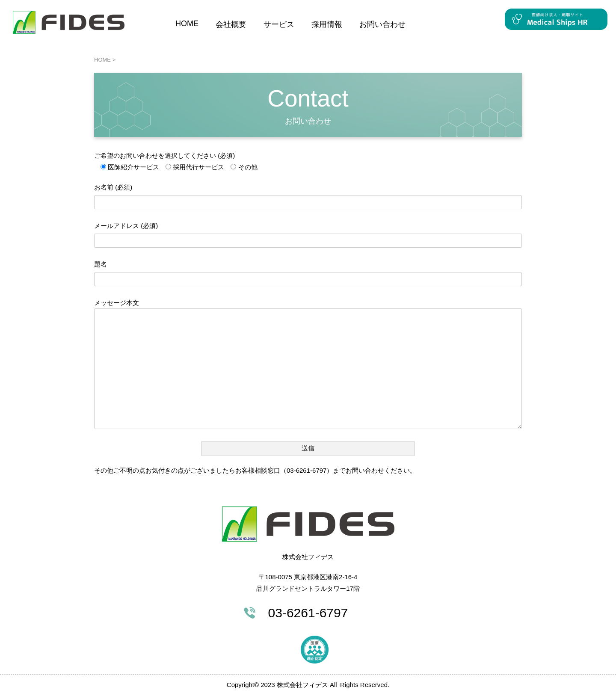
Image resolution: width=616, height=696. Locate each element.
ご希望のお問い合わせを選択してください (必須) (164, 155)
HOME (187, 24)
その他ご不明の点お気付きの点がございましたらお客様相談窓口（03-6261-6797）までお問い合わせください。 (255, 470)
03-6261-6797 (308, 613)
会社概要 (231, 24)
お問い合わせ (382, 24)
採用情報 (327, 24)
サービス (279, 24)
